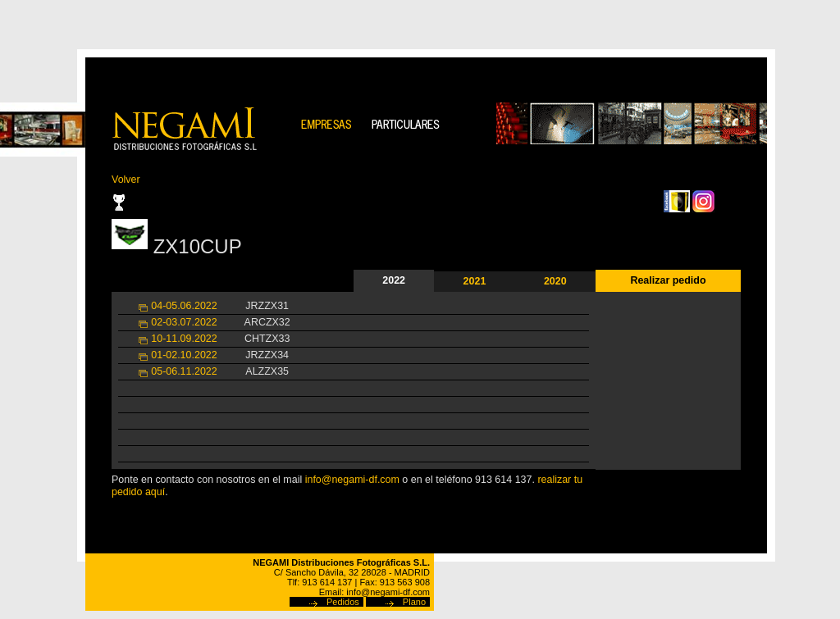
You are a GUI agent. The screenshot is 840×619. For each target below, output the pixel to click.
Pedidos (343, 602)
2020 (555, 281)
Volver (126, 180)
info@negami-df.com (352, 480)
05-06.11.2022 (184, 371)
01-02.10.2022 (184, 355)
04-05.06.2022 (184, 306)
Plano (414, 602)
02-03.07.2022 (184, 322)
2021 (475, 281)
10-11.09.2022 (184, 339)
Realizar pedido (668, 280)
